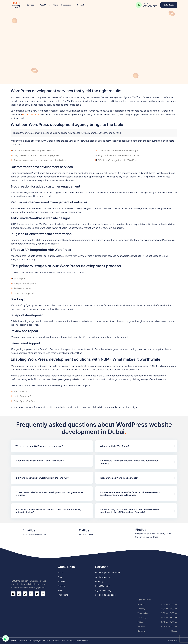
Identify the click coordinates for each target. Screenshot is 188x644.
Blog (60, 577)
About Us (44, 5)
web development (31, 114)
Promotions (66, 5)
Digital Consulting (103, 590)
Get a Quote (169, 5)
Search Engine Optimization (107, 573)
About (60, 573)
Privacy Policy (172, 641)
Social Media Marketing (105, 595)
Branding (99, 582)
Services (30, 5)
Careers (61, 586)
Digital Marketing (103, 586)
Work (56, 5)
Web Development (103, 577)
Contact (81, 5)
